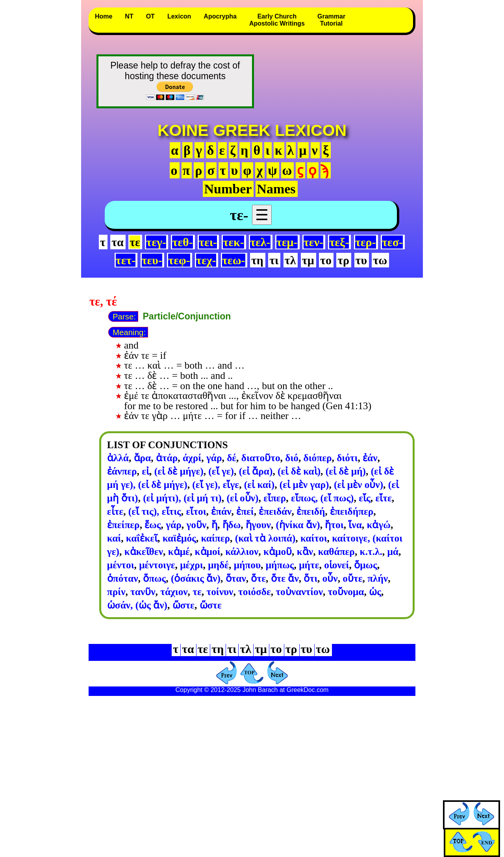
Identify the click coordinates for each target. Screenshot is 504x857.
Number (228, 189)
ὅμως (366, 565)
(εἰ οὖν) (242, 498)
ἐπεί (245, 511)
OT (150, 16)
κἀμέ (179, 551)
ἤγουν (258, 525)
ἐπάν (221, 511)
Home (104, 16)
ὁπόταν (123, 578)
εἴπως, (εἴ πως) (322, 498)
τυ (361, 260)
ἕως (153, 525)
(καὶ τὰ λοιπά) (265, 538)
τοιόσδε (255, 592)
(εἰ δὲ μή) (346, 471)
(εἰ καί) (259, 484)
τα (118, 242)
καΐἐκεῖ (142, 538)
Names (276, 189)
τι (274, 260)
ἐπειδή (311, 511)
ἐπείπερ (123, 525)
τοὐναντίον (299, 592)
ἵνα (355, 525)
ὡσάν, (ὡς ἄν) (137, 605)
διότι (347, 458)
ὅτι (310, 578)
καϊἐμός (179, 538)
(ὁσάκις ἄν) (196, 578)
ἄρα (143, 458)
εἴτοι (196, 511)
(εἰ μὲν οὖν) (359, 484)
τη (257, 260)
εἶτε (115, 511)
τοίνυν (220, 592)
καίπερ (215, 538)
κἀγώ (378, 525)
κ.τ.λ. (371, 551)
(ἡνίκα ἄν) (298, 525)
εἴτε (383, 498)
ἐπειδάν (275, 511)
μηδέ (218, 565)
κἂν (305, 551)
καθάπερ (336, 551)
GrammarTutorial (331, 20)
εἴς (365, 498)
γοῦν (196, 525)
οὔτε (352, 578)
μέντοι (121, 565)
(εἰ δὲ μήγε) (179, 471)
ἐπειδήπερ (352, 511)
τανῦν (143, 592)
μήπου (247, 565)
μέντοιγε (157, 565)
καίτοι (314, 538)
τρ (343, 260)
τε (197, 592)
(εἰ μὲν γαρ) (304, 484)
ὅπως (154, 578)
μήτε (309, 565)
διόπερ (318, 458)
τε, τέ (103, 302)
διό (292, 458)
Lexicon (179, 16)
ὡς (375, 592)
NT (129, 16)
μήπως (280, 565)
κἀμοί (208, 551)
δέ (232, 458)
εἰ (145, 471)
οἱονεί (336, 565)
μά (393, 551)
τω (380, 260)
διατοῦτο (261, 458)
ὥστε (183, 605)
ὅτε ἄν (285, 578)
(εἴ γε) (221, 471)
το (326, 260)
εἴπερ (275, 498)
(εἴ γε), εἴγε (216, 484)
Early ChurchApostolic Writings (277, 20)
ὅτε (258, 578)
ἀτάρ (167, 458)
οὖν (330, 578)
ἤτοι (334, 525)
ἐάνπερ (122, 471)
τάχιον (174, 592)
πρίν (116, 592)
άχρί (192, 458)
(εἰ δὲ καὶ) (299, 471)
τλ (290, 260)
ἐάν (370, 458)
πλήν (378, 578)
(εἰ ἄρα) (256, 471)
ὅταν (236, 578)
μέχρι (191, 565)
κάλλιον (242, 551)
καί (114, 538)
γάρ (214, 458)
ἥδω (232, 525)
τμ (308, 260)
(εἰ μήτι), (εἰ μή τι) (182, 498)
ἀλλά (118, 458)
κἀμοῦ (278, 551)
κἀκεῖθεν (144, 551)
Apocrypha (220, 16)
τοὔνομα (346, 592)
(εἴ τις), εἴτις (155, 511)
